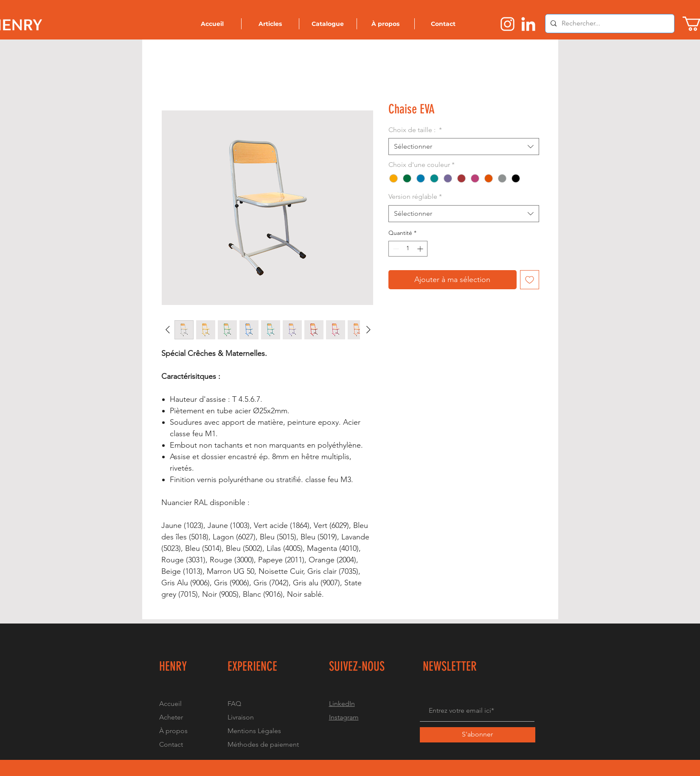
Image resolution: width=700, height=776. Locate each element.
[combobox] (464, 147)
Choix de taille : (415, 130)
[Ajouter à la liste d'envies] (530, 280)
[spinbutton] (408, 249)
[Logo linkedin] (528, 24)
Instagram (344, 717)
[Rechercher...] (609, 24)
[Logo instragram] (507, 24)
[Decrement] (395, 249)
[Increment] (421, 249)
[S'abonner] (478, 735)
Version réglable (415, 196)
